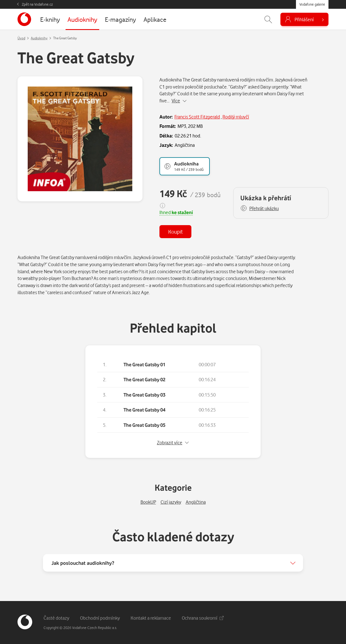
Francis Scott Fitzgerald (197, 117)
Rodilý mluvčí (236, 117)
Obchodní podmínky (100, 618)
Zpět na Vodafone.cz (37, 4)
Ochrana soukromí (203, 618)
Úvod (21, 38)
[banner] (24, 19)
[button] (259, 208)
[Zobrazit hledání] (268, 19)
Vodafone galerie (312, 4)
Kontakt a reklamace (151, 618)
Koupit (175, 231)
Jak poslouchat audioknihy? (83, 563)
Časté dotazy (56, 618)
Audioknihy (39, 38)
